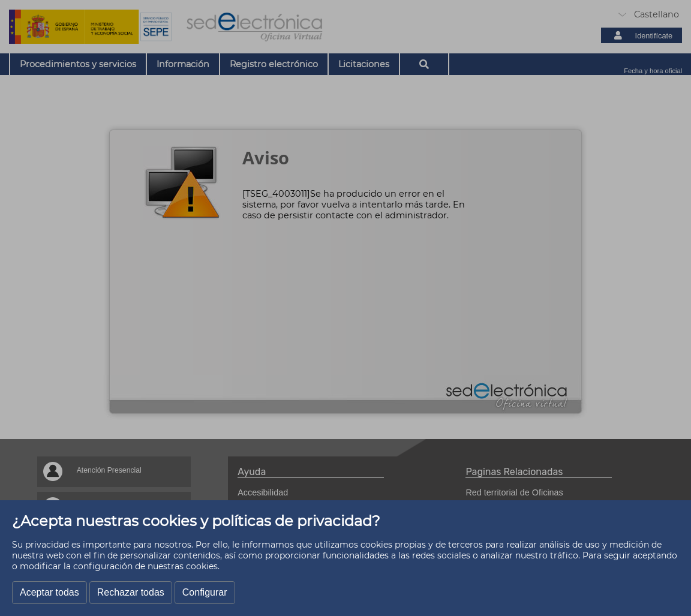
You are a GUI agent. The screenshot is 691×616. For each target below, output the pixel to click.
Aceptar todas (49, 592)
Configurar (205, 592)
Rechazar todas (131, 592)
